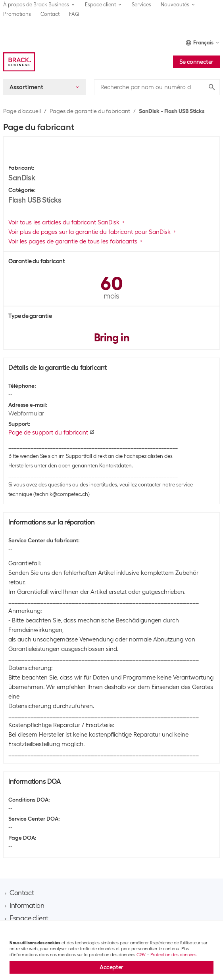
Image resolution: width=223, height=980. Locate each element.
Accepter (111, 967)
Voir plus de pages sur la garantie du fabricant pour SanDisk (93, 232)
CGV (141, 955)
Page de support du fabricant (51, 433)
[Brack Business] (19, 62)
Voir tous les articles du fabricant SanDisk (67, 222)
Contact (50, 14)
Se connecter (196, 62)
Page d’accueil (22, 111)
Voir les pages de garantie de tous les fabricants (76, 241)
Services (141, 5)
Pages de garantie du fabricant (90, 111)
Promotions (17, 14)
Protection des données (173, 955)
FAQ (74, 14)
